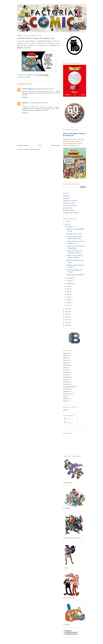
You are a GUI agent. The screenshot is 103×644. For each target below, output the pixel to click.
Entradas (67, 419)
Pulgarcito (66, 391)
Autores (27, 77)
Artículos (66, 356)
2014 (67, 311)
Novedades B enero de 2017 (74, 234)
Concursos (66, 365)
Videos (65, 401)
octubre (69, 281)
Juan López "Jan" (68, 208)
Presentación (67, 389)
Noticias (65, 382)
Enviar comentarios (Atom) (32, 149)
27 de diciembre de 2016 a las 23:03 (38, 103)
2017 (67, 221)
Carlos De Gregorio (28, 89)
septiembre (70, 283)
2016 (67, 224)
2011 (67, 320)
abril (68, 297)
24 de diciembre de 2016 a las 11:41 (44, 89)
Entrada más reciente (23, 145)
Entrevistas (66, 377)
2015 (67, 309)
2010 (67, 322)
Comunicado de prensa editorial (75, 275)
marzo (69, 300)
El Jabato (66, 370)
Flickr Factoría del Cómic (70, 205)
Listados (65, 379)
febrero (69, 303)
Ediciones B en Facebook (70, 201)
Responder (25, 97)
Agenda (65, 353)
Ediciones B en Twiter (69, 203)
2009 (67, 325)
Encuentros (66, 372)
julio (68, 289)
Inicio (40, 145)
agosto (69, 286)
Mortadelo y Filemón (69, 210)
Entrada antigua (56, 145)
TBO (64, 396)
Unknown (25, 103)
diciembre (70, 227)
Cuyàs (65, 368)
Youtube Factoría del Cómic (71, 213)
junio (68, 292)
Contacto (66, 410)
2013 (67, 314)
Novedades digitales (69, 387)
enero (68, 305)
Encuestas (66, 375)
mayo (68, 294)
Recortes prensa (67, 394)
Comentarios (69, 422)
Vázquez (65, 398)
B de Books (66, 196)
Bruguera (66, 363)
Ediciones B (33, 41)
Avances (65, 360)
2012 (67, 317)
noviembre (70, 278)
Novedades (66, 384)
